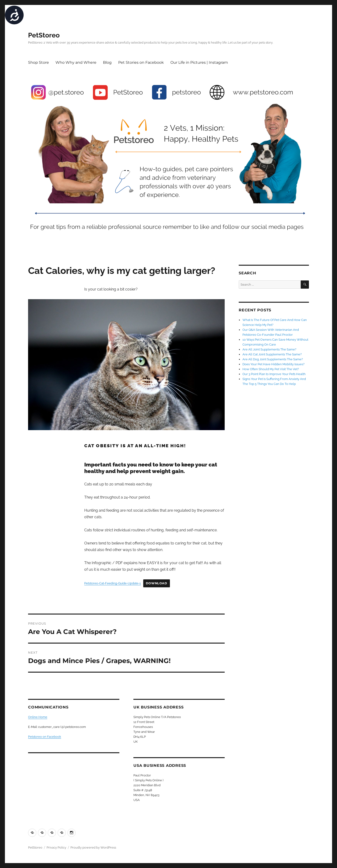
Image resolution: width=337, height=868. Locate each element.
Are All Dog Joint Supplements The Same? (273, 359)
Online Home (38, 717)
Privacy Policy (56, 848)
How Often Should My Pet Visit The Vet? (271, 369)
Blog (107, 62)
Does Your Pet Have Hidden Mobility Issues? (273, 364)
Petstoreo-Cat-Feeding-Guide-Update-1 (113, 583)
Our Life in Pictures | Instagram (199, 62)
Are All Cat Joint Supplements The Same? (272, 354)
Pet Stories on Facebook (141, 62)
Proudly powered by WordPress (93, 848)
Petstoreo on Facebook (45, 737)
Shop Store (38, 62)
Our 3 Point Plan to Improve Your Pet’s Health (274, 374)
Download (157, 583)
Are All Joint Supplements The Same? (269, 349)
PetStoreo (44, 35)
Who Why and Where (76, 62)
